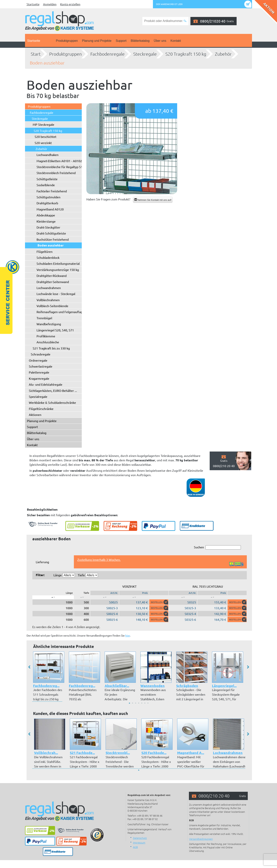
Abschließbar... (117, 686)
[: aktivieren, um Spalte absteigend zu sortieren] (53, 597)
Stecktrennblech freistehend (56, 173)
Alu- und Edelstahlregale (46, 384)
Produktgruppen (67, 41)
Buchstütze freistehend (53, 239)
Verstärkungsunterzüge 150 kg (58, 270)
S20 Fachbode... (154, 753)
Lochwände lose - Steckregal (56, 294)
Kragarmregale (39, 378)
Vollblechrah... (46, 753)
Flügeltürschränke (41, 409)
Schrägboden (187, 686)
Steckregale (145, 54)
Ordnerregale (38, 360)
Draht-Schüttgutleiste (51, 233)
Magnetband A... (190, 753)
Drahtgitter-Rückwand (52, 276)
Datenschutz (140, 838)
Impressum (139, 842)
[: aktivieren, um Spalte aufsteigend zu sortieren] (82, 597)
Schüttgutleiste (47, 179)
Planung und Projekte (97, 41)
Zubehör (223, 54)
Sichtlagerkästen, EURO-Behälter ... (53, 390)
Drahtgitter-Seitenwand (53, 282)
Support (121, 41)
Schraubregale (41, 354)
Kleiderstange (46, 221)
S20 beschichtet (45, 137)
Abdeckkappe (46, 215)
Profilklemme (46, 336)
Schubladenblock (48, 257)
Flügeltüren (45, 251)
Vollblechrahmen (48, 300)
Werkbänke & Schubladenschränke (52, 402)
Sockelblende (46, 185)
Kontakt (176, 41)
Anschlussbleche (48, 342)
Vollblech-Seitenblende (52, 306)
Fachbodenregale (108, 54)
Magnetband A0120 (50, 209)
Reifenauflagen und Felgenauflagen (61, 312)
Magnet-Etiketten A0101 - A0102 (59, 161)
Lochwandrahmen (49, 288)
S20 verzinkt (43, 143)
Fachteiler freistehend (52, 191)
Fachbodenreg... (46, 686)
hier (128, 635)
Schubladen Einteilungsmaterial (58, 263)
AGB (135, 847)
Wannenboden (153, 686)
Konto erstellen (70, 4)
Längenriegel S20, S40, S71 (55, 330)
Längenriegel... (224, 686)
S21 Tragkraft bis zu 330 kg (51, 348)
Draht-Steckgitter (48, 227)
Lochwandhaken (48, 155)
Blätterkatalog (140, 41)
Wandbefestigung (49, 324)
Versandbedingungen (201, 839)
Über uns (160, 41)
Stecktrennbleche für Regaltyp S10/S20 (64, 167)
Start (36, 54)
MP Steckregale (43, 124)
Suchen (217, 547)
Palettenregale (39, 372)
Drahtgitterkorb (47, 203)
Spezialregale (38, 396)
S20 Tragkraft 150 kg (186, 54)
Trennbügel (44, 318)
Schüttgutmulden (48, 197)
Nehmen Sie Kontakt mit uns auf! (153, 200)
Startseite (33, 4)
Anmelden (50, 4)
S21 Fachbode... (82, 753)
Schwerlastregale (41, 366)
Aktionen (35, 415)
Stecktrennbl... (118, 753)
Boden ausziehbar (47, 63)
